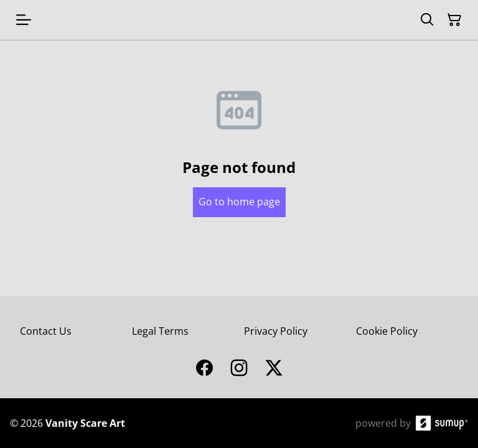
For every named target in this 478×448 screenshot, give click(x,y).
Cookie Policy (387, 331)
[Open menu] (24, 20)
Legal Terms (160, 331)
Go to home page (239, 202)
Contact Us (46, 331)
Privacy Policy (276, 331)
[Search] (427, 20)
